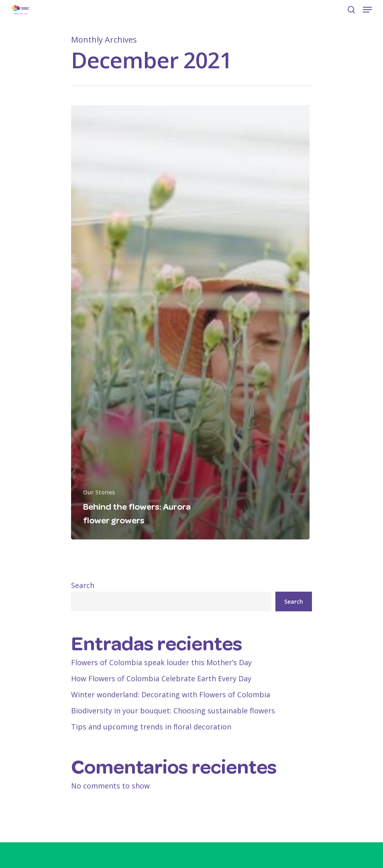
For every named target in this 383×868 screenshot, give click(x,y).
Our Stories (99, 492)
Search (83, 585)
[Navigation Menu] (367, 10)
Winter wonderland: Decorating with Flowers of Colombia (171, 694)
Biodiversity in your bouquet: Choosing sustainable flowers (173, 711)
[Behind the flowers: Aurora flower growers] (190, 322)
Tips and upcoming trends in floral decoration (151, 727)
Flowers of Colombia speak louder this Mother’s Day (161, 662)
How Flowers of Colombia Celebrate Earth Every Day (162, 678)
